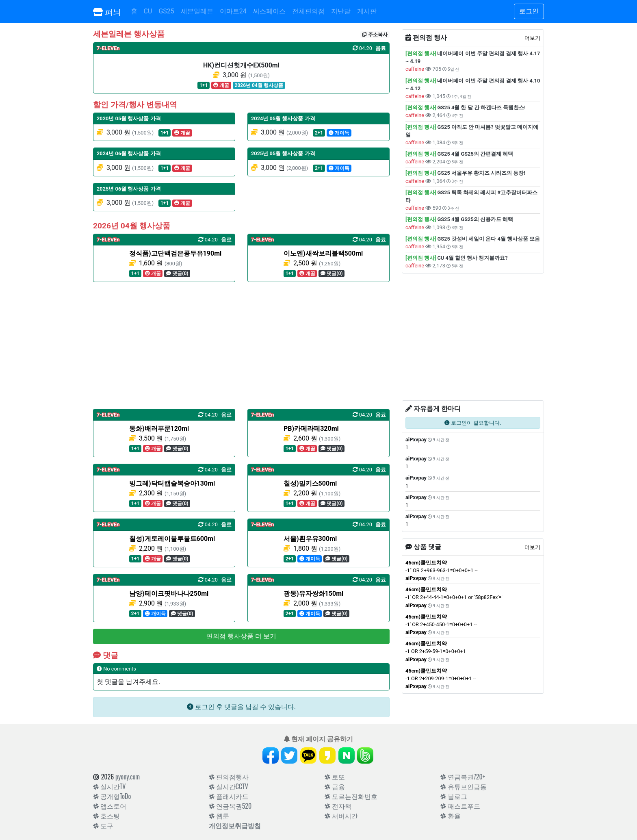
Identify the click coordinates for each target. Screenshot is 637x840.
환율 (451, 816)
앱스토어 (110, 806)
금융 (335, 786)
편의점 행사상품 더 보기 (241, 636)
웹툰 (219, 816)
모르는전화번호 (351, 796)
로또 (335, 777)
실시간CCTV (229, 786)
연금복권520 (230, 806)
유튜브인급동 (464, 786)
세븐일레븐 (197, 11)
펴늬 (107, 11)
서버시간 (341, 816)
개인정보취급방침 (235, 825)
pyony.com (128, 777)
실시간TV (109, 786)
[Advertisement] (241, 345)
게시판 (367, 11)
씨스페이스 (269, 11)
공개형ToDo (112, 796)
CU (148, 11)
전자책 (338, 806)
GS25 (166, 11)
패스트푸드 (460, 806)
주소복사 (375, 35)
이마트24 (233, 11)
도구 (103, 825)
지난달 (341, 11)
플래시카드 (229, 796)
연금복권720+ (463, 777)
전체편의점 (308, 11)
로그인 (529, 11)
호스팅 (106, 816)
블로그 (454, 796)
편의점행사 (229, 777)
